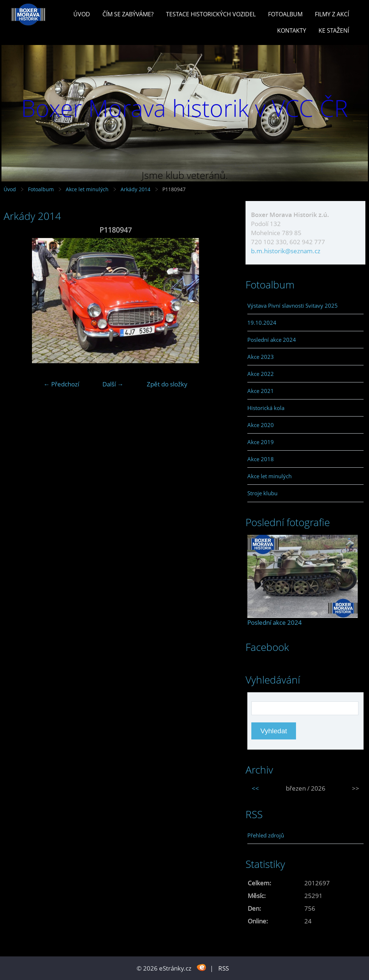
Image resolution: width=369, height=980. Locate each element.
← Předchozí (61, 384)
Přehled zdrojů (266, 835)
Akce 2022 (261, 374)
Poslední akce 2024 (272, 340)
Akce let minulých (87, 189)
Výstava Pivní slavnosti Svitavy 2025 (293, 306)
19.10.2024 (262, 323)
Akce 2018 (261, 459)
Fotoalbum (285, 14)
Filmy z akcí (332, 14)
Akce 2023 (261, 357)
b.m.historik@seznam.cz (286, 251)
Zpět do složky (167, 384)
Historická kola (266, 408)
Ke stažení (334, 30)
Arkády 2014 (135, 189)
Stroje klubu (262, 493)
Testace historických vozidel (211, 14)
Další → (113, 384)
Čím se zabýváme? (128, 14)
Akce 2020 (261, 425)
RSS (224, 968)
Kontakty (292, 30)
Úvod (82, 14)
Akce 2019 (261, 442)
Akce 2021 (261, 391)
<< (255, 788)
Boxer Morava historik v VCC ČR (184, 108)
